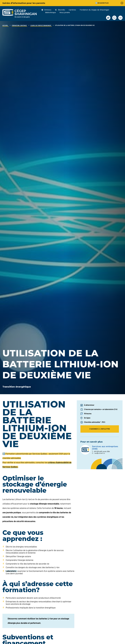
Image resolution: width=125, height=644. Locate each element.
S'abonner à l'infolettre (100, 429)
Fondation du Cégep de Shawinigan (94, 10)
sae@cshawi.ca (100, 453)
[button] (120, 18)
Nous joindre (65, 12)
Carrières (72, 10)
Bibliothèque (50, 12)
